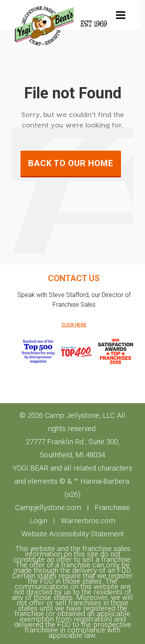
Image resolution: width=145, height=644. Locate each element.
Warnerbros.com (88, 521)
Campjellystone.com (48, 508)
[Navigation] (121, 15)
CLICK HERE (74, 325)
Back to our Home (71, 163)
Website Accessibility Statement (73, 534)
